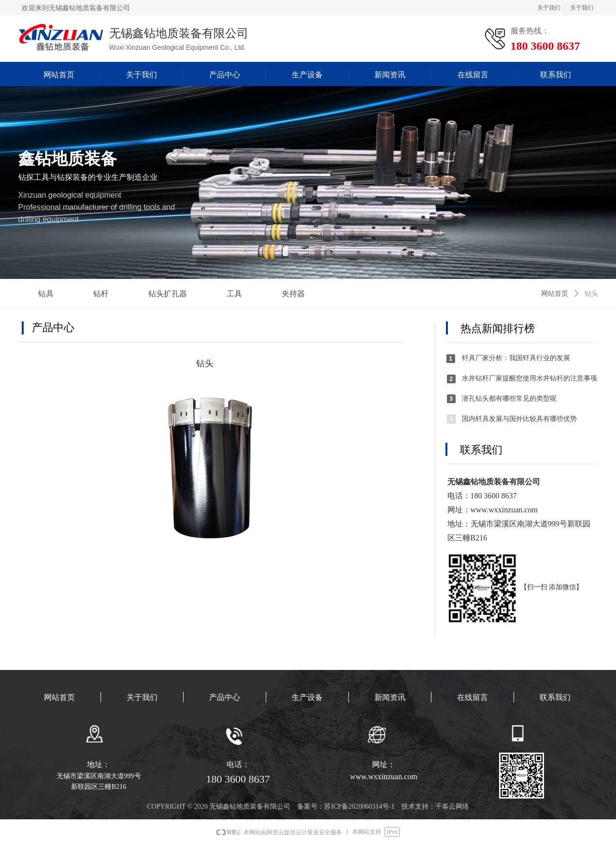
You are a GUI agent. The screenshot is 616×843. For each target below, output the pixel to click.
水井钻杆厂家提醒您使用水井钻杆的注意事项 (530, 378)
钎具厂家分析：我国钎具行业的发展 (516, 358)
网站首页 (555, 294)
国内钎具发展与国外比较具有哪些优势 (519, 419)
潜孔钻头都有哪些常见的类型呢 (509, 399)
